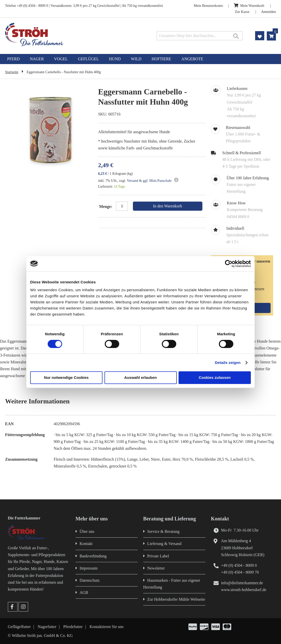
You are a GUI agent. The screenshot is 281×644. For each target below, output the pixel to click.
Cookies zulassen (215, 377)
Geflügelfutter (19, 627)
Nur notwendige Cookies (66, 377)
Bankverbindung (93, 556)
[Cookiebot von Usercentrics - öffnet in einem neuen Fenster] (229, 264)
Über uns (87, 531)
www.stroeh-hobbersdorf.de (244, 590)
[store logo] (59, 35)
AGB (84, 592)
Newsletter (156, 568)
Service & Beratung (163, 531)
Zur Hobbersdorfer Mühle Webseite (176, 599)
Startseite (12, 72)
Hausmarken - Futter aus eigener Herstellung (172, 584)
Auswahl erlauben (140, 377)
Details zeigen (228, 363)
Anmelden (269, 12)
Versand (133, 181)
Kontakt (86, 544)
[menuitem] (13, 59)
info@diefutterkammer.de (242, 583)
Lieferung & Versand (164, 544)
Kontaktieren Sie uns (107, 627)
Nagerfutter (47, 627)
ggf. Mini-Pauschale (157, 181)
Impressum (89, 568)
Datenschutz (90, 580)
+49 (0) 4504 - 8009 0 (239, 565)
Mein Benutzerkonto (208, 6)
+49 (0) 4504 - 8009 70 (240, 572)
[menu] (140, 59)
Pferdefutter (73, 627)
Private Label (158, 556)
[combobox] (200, 36)
